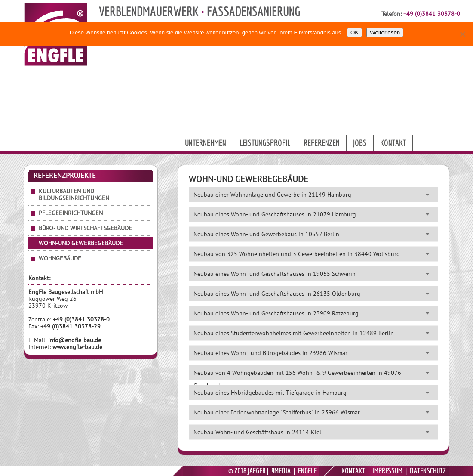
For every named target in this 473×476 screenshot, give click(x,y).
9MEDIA (281, 471)
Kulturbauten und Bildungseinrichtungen (74, 195)
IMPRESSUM (387, 471)
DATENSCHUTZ (428, 471)
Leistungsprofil (265, 143)
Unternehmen (206, 143)
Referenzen (322, 143)
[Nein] (462, 34)
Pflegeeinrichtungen (71, 213)
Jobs (360, 143)
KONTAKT (353, 471)
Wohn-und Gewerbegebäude (81, 243)
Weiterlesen (385, 32)
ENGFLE (307, 471)
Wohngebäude (60, 258)
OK (355, 32)
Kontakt (393, 143)
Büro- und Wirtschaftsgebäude (85, 228)
